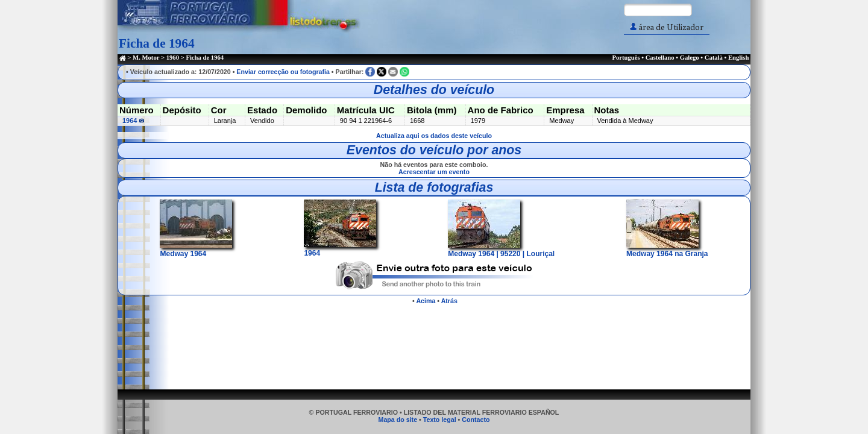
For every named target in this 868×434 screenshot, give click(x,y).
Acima (426, 301)
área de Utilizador (667, 27)
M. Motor (146, 58)
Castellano (660, 58)
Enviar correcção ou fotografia (283, 72)
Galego (690, 58)
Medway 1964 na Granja (667, 250)
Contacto (476, 420)
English (738, 58)
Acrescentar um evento (434, 172)
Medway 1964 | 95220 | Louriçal (501, 250)
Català (714, 58)
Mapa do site (398, 420)
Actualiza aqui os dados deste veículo (434, 136)
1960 (173, 58)
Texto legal (440, 420)
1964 (133, 121)
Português (626, 58)
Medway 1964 (196, 250)
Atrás (449, 301)
